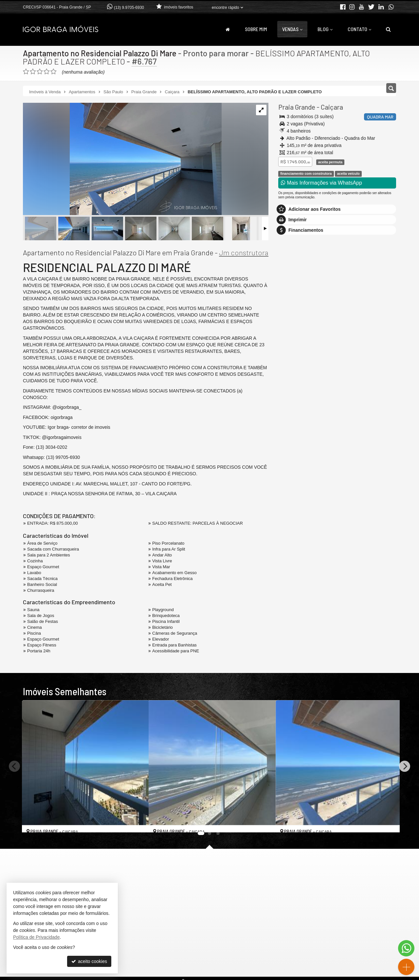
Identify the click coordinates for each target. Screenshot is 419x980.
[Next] (405, 766)
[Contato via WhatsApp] (406, 948)
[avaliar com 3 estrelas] (40, 72)
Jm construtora (244, 252)
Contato (359, 29)
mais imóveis (337, 344)
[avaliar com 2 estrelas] (33, 72)
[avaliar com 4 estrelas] (47, 72)
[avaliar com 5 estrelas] (54, 72)
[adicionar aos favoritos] (137, 821)
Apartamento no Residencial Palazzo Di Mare (102, 53)
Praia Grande (297, 107)
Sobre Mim (256, 29)
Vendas (292, 29)
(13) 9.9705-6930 (129, 8)
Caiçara (332, 107)
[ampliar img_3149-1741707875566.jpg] (122, 159)
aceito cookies (89, 961)
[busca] (388, 29)
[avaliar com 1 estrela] (26, 72)
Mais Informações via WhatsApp (321, 183)
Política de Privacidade (36, 937)
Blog (325, 29)
